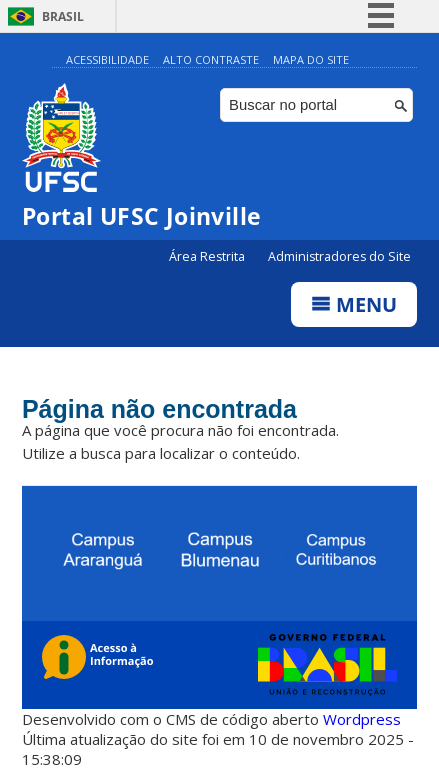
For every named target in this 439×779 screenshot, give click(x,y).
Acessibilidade (107, 59)
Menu (354, 304)
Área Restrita (208, 256)
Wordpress (362, 719)
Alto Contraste (211, 59)
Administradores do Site (339, 256)
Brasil (63, 16)
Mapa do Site (311, 59)
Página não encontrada (159, 409)
